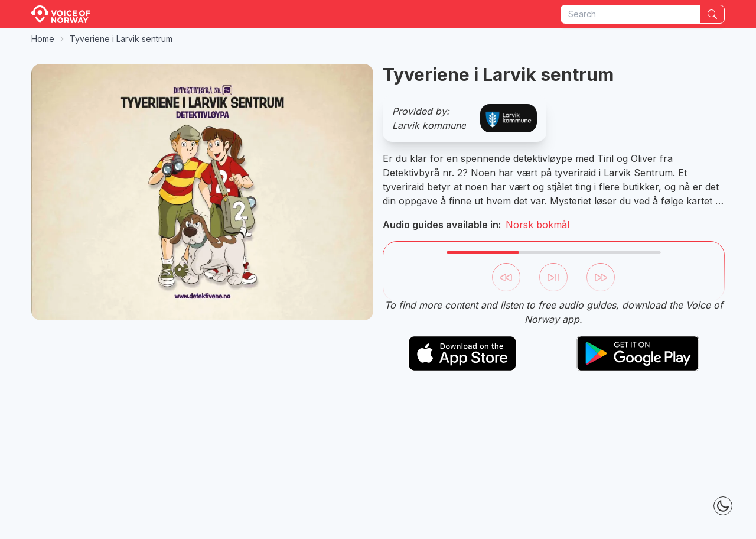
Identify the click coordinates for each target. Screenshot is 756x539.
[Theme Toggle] (723, 506)
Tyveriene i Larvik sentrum (121, 39)
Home (43, 39)
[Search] (712, 14)
